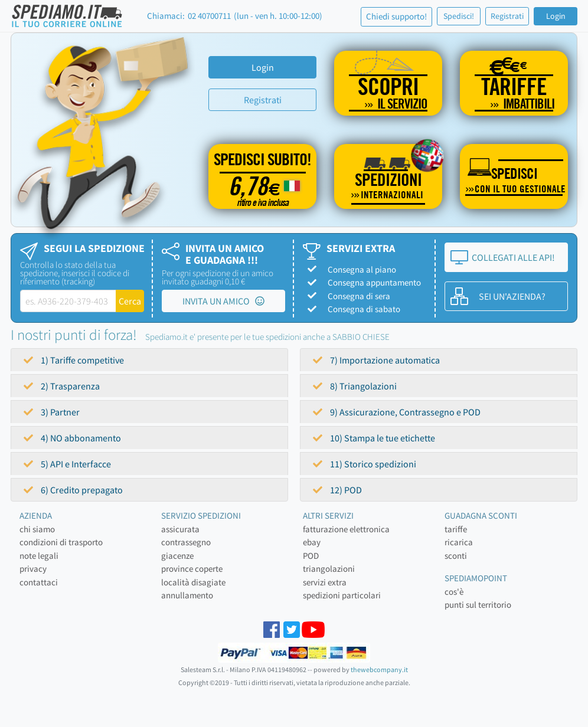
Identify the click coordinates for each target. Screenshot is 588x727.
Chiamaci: (166, 16)
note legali (39, 556)
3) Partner (52, 412)
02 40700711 (209, 16)
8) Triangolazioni (355, 386)
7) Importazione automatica (376, 360)
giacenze (177, 556)
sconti (456, 556)
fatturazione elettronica (346, 529)
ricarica (459, 542)
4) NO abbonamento (72, 438)
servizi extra (325, 582)
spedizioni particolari (342, 595)
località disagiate (193, 582)
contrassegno (186, 542)
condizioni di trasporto (61, 542)
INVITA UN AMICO (223, 301)
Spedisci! (459, 16)
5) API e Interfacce (67, 464)
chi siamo (37, 529)
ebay (312, 542)
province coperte (192, 569)
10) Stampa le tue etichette (374, 438)
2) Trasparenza (62, 386)
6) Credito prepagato (73, 490)
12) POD (337, 490)
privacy (33, 569)
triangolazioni (329, 569)
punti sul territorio (478, 605)
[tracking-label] (68, 301)
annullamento (187, 595)
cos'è (454, 592)
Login (556, 16)
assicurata (180, 529)
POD (311, 556)
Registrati (507, 16)
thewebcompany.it (379, 669)
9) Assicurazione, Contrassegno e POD (397, 412)
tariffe (456, 529)
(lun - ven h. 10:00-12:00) (278, 16)
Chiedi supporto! (396, 16)
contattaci (39, 582)
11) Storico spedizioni (365, 464)
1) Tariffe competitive (74, 360)
